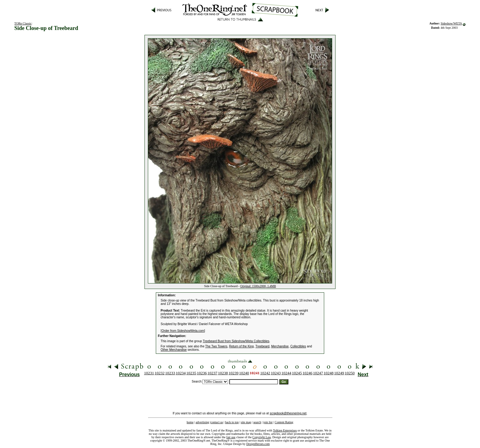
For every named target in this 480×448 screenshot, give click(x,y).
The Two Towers (216, 346)
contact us (217, 422)
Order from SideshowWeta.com (183, 331)
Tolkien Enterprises (285, 430)
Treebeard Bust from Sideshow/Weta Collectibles (236, 341)
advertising (202, 422)
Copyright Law (262, 437)
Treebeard (262, 346)
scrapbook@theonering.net (288, 413)
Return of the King (241, 346)
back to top (232, 422)
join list (268, 422)
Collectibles (298, 346)
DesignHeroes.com (258, 444)
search (257, 422)
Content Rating (284, 422)
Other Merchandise (174, 350)
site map (246, 422)
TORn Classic (23, 23)
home (190, 422)
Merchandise (280, 346)
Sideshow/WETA (451, 23)
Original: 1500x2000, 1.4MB (258, 286)
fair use (231, 437)
